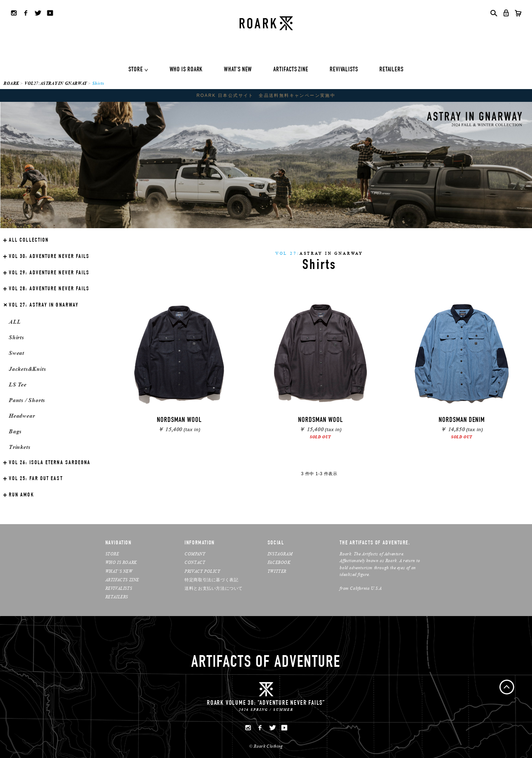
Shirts (17, 337)
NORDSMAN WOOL (179, 421)
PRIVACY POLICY (202, 571)
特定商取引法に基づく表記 (211, 580)
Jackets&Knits (27, 369)
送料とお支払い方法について (214, 588)
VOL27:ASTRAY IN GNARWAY (56, 83)
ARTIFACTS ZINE (291, 70)
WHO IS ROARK (186, 70)
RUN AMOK (21, 495)
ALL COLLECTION (29, 241)
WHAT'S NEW (238, 70)
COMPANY (195, 554)
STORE (136, 70)
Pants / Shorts (27, 400)
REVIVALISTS (344, 70)
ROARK (11, 83)
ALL (15, 322)
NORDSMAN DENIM (462, 421)
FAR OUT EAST (36, 479)
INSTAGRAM (280, 554)
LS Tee (18, 385)
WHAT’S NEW (119, 571)
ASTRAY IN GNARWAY (44, 306)
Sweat (17, 353)
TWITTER (277, 571)
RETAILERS (391, 70)
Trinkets (20, 447)
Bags (15, 431)
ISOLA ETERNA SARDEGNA (50, 463)
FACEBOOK (279, 562)
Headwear (22, 416)
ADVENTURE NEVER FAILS (49, 257)
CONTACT (195, 562)
